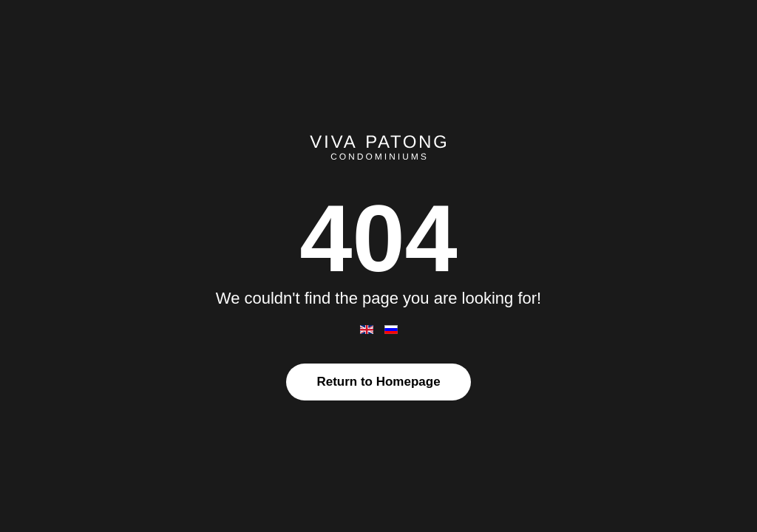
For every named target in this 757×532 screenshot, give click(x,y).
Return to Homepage (378, 382)
